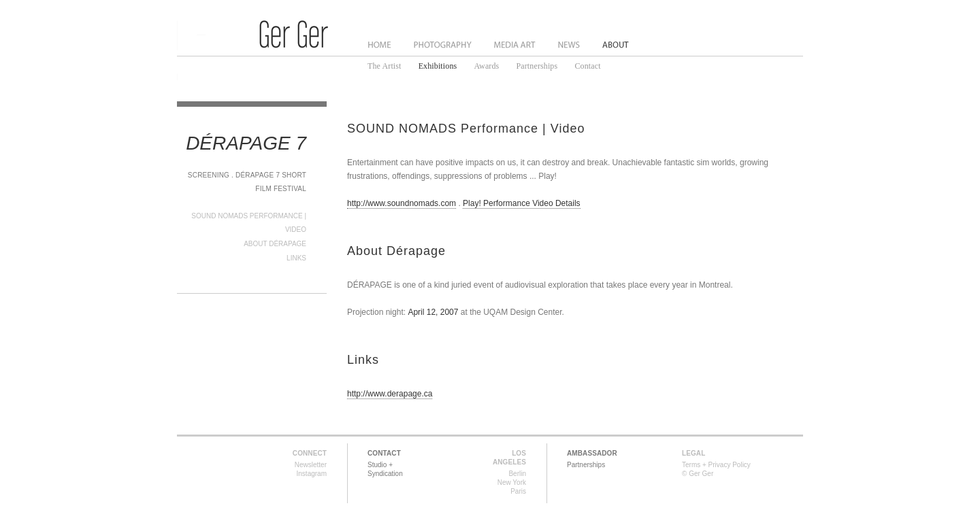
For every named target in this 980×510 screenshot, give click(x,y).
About (616, 45)
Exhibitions (438, 66)
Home (380, 45)
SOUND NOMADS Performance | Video (466, 129)
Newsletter (311, 465)
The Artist (385, 66)
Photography (443, 45)
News (570, 45)
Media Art (516, 45)
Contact (587, 66)
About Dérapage (275, 244)
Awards (486, 66)
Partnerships (537, 66)
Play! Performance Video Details (522, 203)
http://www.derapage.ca (390, 394)
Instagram (312, 474)
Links (296, 258)
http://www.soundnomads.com (402, 203)
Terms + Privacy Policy (716, 465)
